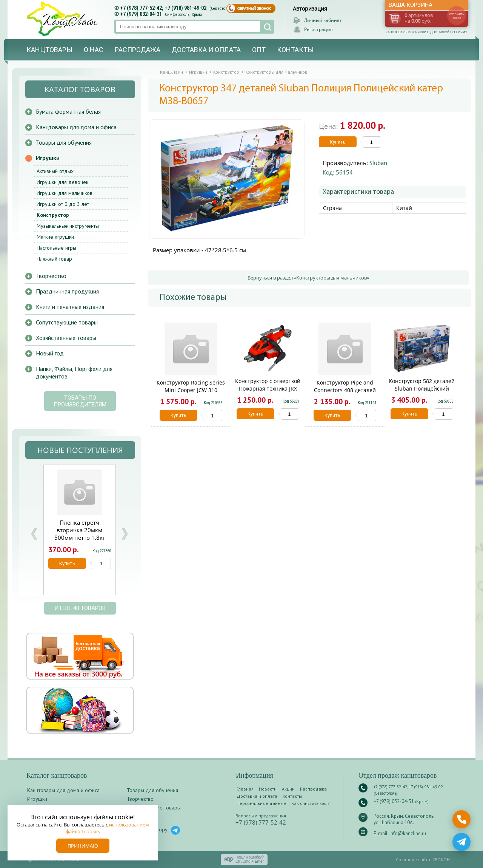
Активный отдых (55, 171)
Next (125, 534)
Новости (268, 789)
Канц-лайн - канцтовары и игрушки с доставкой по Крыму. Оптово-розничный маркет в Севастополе (63, 19)
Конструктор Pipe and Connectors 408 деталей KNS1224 (345, 390)
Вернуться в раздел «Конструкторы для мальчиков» (308, 278)
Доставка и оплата (206, 50)
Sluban (378, 163)
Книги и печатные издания (70, 307)
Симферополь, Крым (183, 15)
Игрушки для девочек (62, 182)
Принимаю (83, 846)
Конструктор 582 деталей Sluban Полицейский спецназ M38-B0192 (422, 388)
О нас (94, 50)
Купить (338, 142)
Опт (259, 50)
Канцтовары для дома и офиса (76, 127)
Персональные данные (261, 803)
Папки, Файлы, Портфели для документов (74, 372)
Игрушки (48, 158)
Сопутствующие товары (67, 322)
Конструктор (53, 215)
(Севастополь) (222, 8)
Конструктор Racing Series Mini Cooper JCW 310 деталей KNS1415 (191, 390)
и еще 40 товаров (80, 608)
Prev (34, 534)
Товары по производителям (80, 401)
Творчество (51, 276)
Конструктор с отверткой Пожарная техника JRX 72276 (268, 388)
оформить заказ (457, 16)
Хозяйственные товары (66, 338)
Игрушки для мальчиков (65, 193)
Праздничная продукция (67, 291)
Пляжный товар (54, 259)
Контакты (295, 50)
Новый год (50, 353)
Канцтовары (49, 50)
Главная (245, 789)
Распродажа (138, 50)
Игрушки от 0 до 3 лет (63, 204)
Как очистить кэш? (311, 803)
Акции (288, 789)
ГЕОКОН (441, 860)
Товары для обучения (64, 142)
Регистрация (318, 29)
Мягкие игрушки (55, 237)
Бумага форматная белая (68, 111)
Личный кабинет (323, 20)
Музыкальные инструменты (68, 226)
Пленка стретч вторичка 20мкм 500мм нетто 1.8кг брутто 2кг (80, 534)
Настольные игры (56, 248)
